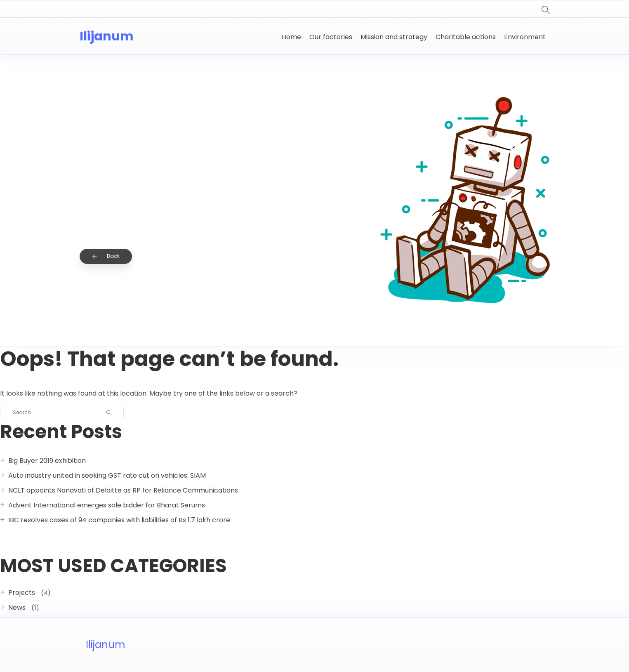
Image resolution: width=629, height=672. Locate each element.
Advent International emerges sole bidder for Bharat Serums (107, 505)
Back (106, 256)
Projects (22, 593)
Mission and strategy (394, 37)
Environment (525, 37)
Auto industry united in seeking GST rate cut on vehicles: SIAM (107, 475)
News (17, 607)
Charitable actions (466, 37)
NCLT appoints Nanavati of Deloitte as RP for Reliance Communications (123, 490)
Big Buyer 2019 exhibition (47, 461)
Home (291, 37)
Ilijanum (107, 36)
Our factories (331, 37)
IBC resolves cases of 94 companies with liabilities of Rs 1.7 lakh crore (119, 520)
